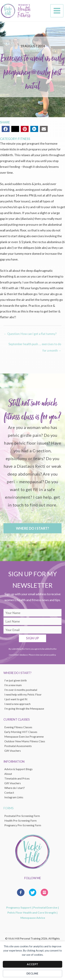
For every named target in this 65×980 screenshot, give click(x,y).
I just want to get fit (16, 699)
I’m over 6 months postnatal (21, 690)
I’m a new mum (13, 685)
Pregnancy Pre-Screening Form (23, 825)
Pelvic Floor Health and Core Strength (32, 912)
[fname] (32, 613)
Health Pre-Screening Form (20, 820)
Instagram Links (14, 797)
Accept (33, 964)
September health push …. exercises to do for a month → (35, 345)
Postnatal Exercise (45, 907)
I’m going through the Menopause (24, 708)
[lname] (32, 621)
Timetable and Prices (17, 778)
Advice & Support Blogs (18, 769)
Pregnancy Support (19, 907)
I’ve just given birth (16, 680)
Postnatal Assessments (18, 746)
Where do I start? (15, 788)
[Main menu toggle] (57, 11)
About (8, 774)
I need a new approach (17, 704)
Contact (9, 792)
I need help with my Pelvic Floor (23, 694)
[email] (32, 630)
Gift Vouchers (13, 783)
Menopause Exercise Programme (24, 736)
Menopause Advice (33, 918)
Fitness (24, 139)
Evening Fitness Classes (18, 727)
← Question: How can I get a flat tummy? (30, 334)
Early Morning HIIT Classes (21, 732)
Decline (32, 973)
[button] (32, 528)
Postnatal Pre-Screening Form (22, 816)
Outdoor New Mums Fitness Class (25, 741)
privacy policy (50, 655)
